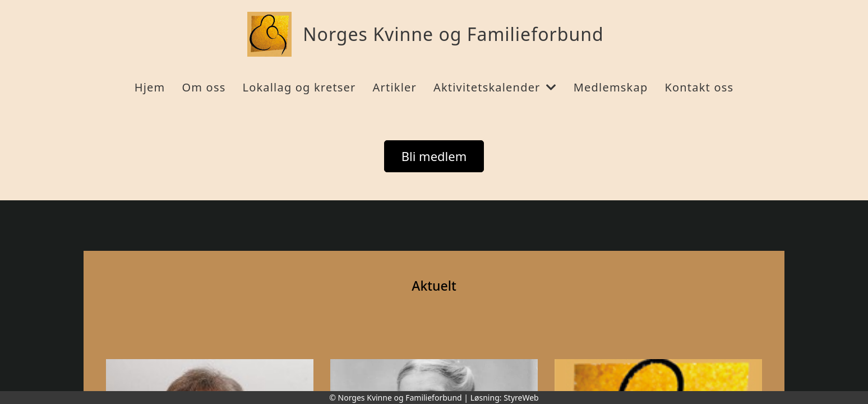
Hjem (150, 87)
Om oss (204, 87)
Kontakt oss (699, 87)
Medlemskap (611, 87)
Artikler (395, 87)
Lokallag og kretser (299, 87)
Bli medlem (434, 156)
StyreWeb (521, 398)
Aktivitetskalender (495, 87)
